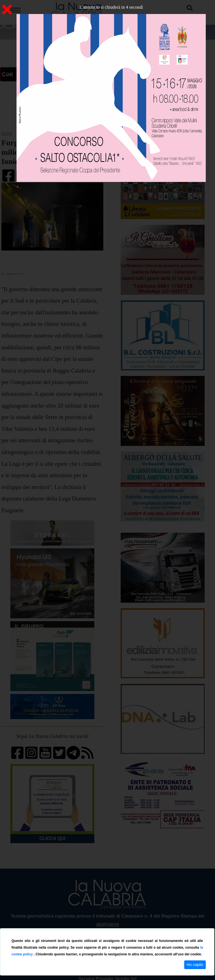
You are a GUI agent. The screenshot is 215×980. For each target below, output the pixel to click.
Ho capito (195, 965)
